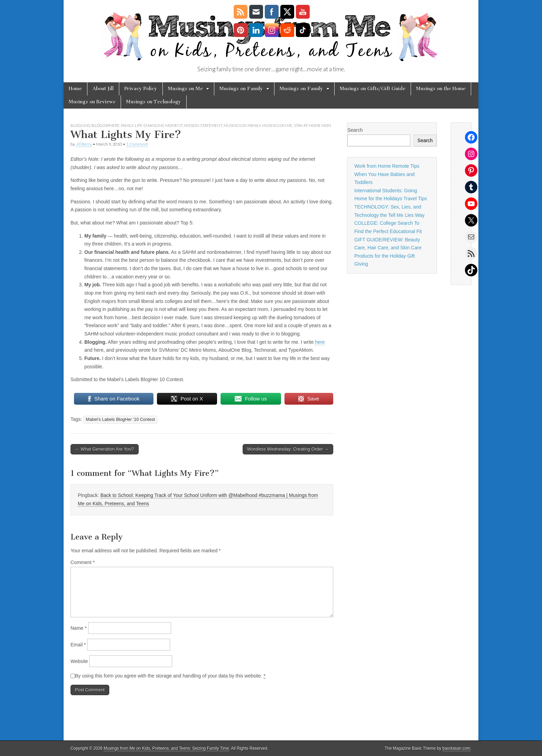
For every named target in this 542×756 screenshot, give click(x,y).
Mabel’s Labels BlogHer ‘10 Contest (120, 420)
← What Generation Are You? (105, 449)
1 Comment (137, 144)
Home (75, 89)
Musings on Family (241, 89)
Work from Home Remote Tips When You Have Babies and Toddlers (387, 174)
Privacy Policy (141, 89)
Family (127, 125)
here (320, 342)
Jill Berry (84, 144)
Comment (83, 562)
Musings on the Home (441, 89)
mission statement (203, 125)
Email (78, 645)
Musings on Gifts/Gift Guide (373, 89)
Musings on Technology (154, 102)
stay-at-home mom (312, 125)
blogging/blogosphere (95, 125)
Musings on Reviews (92, 102)
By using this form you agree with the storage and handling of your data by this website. (170, 676)
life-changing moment (159, 125)
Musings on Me (185, 89)
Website (79, 661)
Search (355, 130)
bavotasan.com (456, 748)
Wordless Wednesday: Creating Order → (288, 449)
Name (79, 628)
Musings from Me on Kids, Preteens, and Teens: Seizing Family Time (166, 748)
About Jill (103, 89)
